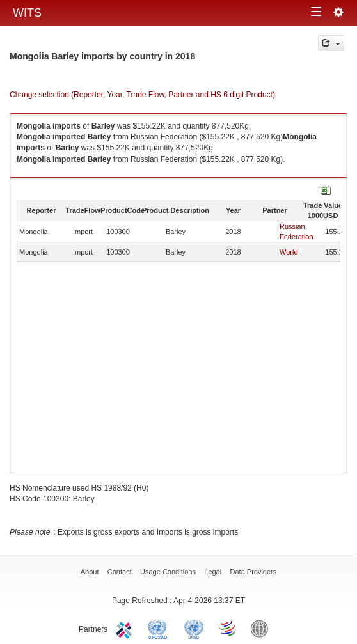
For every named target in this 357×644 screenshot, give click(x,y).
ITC (126, 628)
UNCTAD (160, 628)
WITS (27, 13)
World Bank (262, 628)
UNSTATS (194, 628)
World (289, 252)
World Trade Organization (228, 628)
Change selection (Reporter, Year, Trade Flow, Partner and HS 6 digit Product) (142, 95)
